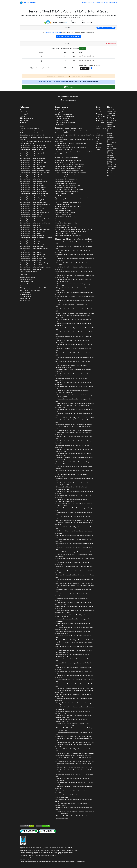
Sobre (97, 131)
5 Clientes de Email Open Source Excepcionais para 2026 (74, 297)
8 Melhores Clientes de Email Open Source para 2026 (73, 247)
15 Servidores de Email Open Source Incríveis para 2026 (73, 316)
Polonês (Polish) (112, 154)
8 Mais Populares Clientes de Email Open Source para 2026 (74, 608)
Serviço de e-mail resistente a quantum (67, 219)
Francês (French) (112, 126)
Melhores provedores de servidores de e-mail (69, 166)
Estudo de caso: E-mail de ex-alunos (66, 179)
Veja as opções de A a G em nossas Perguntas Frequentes (82, 82)
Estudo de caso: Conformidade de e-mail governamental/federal (67, 176)
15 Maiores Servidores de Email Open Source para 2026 (73, 434)
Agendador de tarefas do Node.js (65, 213)
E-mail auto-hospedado (62, 118)
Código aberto (59, 125)
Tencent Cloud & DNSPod (53, 33)
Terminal (24, 122)
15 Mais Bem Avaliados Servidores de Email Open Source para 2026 (74, 595)
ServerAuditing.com (26, 296)
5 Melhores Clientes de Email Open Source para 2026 (74, 329)
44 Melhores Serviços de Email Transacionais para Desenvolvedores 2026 (70, 144)
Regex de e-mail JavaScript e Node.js (66, 192)
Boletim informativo (99, 111)
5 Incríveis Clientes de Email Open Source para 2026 (74, 545)
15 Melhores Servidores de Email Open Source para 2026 (74, 243)
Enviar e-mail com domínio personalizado (33, 131)
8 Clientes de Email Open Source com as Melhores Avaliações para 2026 (74, 505)
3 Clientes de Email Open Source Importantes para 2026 (73, 346)
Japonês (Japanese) (110, 146)
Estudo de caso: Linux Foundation (65, 183)
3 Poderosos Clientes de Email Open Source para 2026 (72, 463)
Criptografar (85, 68)
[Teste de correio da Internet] (47, 831)
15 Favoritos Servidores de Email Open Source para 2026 (73, 555)
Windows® (24, 112)
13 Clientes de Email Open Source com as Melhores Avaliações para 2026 (74, 396)
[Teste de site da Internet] (29, 831)
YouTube (99, 120)
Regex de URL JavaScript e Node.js (66, 234)
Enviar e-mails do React (62, 225)
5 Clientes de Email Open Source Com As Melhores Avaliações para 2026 (74, 729)
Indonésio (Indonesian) (111, 140)
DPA (97, 141)
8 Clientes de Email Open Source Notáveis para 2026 (74, 424)
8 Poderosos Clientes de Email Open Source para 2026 (73, 354)
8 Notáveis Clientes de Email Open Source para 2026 (74, 536)
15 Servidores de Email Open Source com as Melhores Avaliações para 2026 (72, 392)
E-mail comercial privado (28, 278)
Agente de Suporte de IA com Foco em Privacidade (71, 173)
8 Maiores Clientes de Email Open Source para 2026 (74, 438)
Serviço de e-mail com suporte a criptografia (68, 202)
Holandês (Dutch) (112, 119)
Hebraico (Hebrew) (110, 133)
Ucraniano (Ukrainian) (110, 171)
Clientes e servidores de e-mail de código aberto (74, 239)
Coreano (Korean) (112, 148)
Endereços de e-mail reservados (30, 290)
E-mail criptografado (88, 3)
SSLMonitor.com (25, 301)
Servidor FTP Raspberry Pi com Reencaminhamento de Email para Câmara (36, 142)
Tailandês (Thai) (112, 167)
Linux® (23, 116)
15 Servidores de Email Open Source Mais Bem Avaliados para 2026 (74, 260)
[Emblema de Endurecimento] (23, 840)
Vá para (106, 28)
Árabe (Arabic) (111, 110)
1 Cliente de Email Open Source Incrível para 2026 (73, 320)
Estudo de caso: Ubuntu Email (64, 181)
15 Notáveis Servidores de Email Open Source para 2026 (73, 532)
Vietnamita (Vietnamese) (111, 175)
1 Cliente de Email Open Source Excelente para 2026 (73, 306)
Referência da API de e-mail (63, 114)
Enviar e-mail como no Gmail (29, 133)
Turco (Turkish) (111, 168)
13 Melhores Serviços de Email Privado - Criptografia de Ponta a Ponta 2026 (74, 136)
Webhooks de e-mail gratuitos (64, 116)
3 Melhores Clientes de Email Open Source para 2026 (74, 471)
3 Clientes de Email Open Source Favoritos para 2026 (74, 775)
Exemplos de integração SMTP (30, 129)
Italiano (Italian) (112, 143)
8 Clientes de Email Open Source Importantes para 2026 (74, 681)
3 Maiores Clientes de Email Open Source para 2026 (74, 768)
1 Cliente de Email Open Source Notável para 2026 (74, 313)
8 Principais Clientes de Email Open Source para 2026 (74, 256)
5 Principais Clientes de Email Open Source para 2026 (72, 289)
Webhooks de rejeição (62, 120)
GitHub (99, 114)
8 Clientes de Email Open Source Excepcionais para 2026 (74, 411)
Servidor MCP (59, 196)
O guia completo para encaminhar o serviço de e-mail (71, 198)
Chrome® (24, 120)
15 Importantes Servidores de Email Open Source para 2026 (73, 564)
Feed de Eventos (101, 129)
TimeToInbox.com (26, 294)
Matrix (99, 118)
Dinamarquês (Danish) (111, 116)
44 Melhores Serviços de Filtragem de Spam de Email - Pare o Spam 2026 (74, 153)
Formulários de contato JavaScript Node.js (68, 206)
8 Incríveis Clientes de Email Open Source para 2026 (74, 430)
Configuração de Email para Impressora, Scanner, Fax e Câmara (37, 138)
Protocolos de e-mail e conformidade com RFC (69, 190)
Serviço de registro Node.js (63, 215)
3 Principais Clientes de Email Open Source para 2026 (74, 403)
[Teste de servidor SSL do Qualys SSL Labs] (27, 826)
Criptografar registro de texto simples (33, 288)
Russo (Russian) (112, 159)
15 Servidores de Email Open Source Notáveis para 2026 (74, 310)
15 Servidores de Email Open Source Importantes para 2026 (72, 341)
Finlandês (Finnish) (110, 124)
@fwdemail (100, 116)
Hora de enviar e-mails (27, 282)
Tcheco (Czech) (111, 113)
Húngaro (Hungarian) (111, 136)
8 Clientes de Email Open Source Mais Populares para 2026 (74, 388)
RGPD (97, 139)
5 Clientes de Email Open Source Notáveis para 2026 (73, 755)
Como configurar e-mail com (32, 146)
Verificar (83, 48)
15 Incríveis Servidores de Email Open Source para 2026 (73, 427)
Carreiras (98, 150)
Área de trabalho (26, 118)
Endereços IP (59, 112)
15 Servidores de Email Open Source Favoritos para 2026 (74, 333)
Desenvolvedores (61, 107)
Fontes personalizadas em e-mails (65, 187)
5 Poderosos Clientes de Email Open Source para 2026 (74, 688)
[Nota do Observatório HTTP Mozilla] (43, 826)
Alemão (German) (110, 129)
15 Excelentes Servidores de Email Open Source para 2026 (74, 415)
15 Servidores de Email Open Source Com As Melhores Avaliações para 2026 (72, 725)
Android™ (24, 114)
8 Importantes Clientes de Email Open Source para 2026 (74, 568)
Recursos (24, 275)
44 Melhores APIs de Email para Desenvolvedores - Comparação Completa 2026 (71, 149)
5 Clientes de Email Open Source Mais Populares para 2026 (74, 272)
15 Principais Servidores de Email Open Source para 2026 (73, 251)
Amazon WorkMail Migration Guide (66, 162)
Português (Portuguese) (111, 157)
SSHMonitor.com (25, 298)
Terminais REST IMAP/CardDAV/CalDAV (67, 185)
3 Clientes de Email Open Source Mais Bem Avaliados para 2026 (73, 264)
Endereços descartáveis (27, 284)
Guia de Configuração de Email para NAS (33, 135)
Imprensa (98, 148)
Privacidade (99, 3)
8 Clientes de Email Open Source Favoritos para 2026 (73, 337)
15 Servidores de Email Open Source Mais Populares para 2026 (73, 268)
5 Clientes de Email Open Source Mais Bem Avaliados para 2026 (73, 281)
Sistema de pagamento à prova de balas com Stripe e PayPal (74, 229)
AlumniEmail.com (25, 292)
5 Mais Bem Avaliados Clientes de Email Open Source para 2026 (73, 599)
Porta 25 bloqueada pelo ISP (29, 271)
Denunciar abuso (99, 144)
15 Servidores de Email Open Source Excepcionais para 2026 (74, 293)
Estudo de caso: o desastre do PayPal (66, 217)
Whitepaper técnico (61, 110)
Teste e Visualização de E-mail (64, 194)
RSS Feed (100, 122)
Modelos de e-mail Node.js (63, 210)
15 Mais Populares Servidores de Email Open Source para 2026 (73, 603)
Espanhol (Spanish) (110, 162)
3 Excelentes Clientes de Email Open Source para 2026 (74, 750)
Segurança (99, 133)
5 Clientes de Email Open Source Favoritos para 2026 (72, 446)
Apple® (22, 110)
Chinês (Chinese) (112, 112)
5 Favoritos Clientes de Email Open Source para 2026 (74, 559)
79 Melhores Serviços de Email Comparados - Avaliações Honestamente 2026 (72, 132)
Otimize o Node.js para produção (65, 200)
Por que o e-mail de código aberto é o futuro (68, 236)
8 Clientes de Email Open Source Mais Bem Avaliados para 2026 (73, 379)
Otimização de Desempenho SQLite (66, 223)
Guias (22, 126)
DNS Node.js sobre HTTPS (63, 208)
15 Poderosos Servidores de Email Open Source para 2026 (74, 350)
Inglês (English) (112, 121)
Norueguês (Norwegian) (111, 151)
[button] (92, 68)
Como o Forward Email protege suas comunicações (71, 231)
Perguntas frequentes (110, 3)
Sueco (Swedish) (112, 165)
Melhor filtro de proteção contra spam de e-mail (70, 164)
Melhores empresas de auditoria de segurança (69, 171)
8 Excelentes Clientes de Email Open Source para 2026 (74, 418)
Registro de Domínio (26, 286)
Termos (98, 137)
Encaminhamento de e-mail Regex (65, 122)
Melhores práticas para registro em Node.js (68, 169)
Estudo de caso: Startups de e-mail (66, 227)
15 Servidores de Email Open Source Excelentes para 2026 (73, 302)
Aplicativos (24, 107)
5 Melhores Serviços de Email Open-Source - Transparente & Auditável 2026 (74, 140)
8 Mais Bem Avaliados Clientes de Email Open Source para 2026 (73, 616)
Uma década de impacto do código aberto (68, 160)
